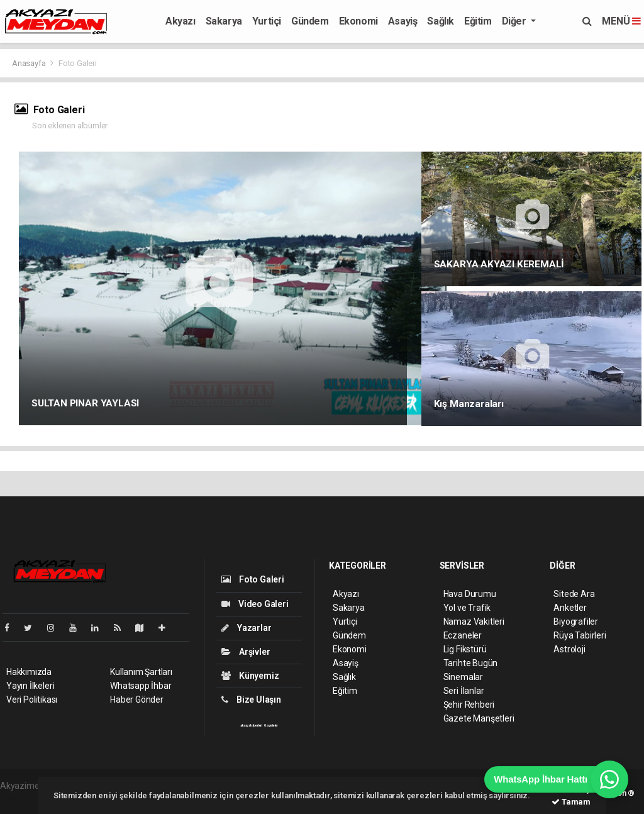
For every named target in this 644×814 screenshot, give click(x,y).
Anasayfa (30, 63)
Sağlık (441, 21)
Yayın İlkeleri (30, 686)
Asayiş (403, 21)
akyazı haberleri (251, 725)
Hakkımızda (29, 672)
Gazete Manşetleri (479, 718)
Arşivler (246, 652)
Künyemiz (250, 676)
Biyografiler (576, 622)
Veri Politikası (32, 700)
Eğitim (478, 21)
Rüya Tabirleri (580, 635)
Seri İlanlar (464, 691)
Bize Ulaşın (251, 700)
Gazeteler (271, 725)
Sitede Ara (574, 594)
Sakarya (224, 21)
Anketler (570, 608)
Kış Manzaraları (469, 404)
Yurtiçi (267, 21)
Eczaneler (463, 635)
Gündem (310, 21)
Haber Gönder (137, 700)
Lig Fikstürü (465, 649)
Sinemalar (463, 677)
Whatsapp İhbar (141, 686)
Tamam (571, 802)
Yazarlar (246, 628)
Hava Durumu (470, 594)
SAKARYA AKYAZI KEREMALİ (499, 264)
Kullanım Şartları (141, 672)
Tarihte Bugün (471, 663)
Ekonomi (358, 21)
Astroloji (569, 649)
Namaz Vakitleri (474, 622)
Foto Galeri (78, 63)
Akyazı (180, 21)
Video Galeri (255, 604)
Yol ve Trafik (467, 608)
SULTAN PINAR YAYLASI (85, 403)
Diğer (515, 21)
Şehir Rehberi (469, 705)
